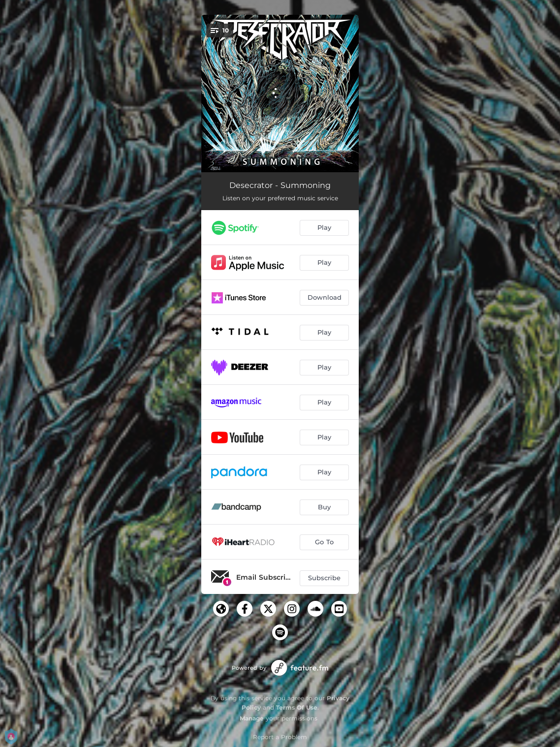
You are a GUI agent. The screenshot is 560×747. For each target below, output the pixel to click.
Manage (252, 718)
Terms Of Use (297, 707)
